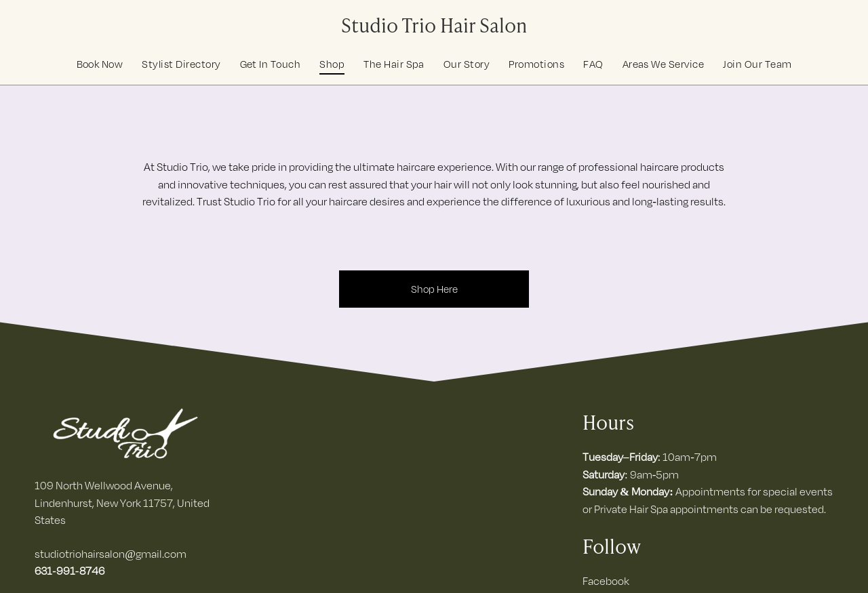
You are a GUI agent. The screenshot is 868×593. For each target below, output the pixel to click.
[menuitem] (100, 64)
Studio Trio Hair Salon (434, 24)
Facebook (606, 581)
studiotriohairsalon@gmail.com (111, 554)
